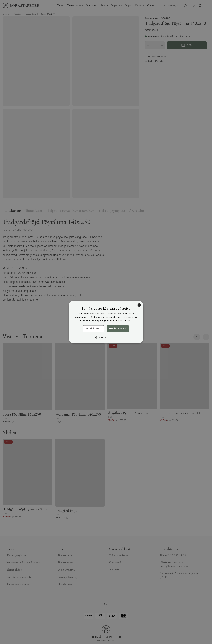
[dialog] (106, 322)
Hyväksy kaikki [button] (118, 329)
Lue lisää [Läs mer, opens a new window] (127, 320)
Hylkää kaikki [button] (94, 329)
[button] (106, 337)
